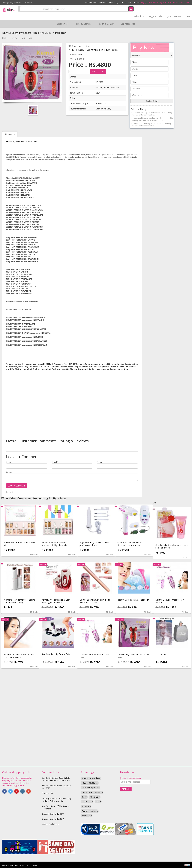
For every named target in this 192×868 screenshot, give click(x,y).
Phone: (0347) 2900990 (91, 792)
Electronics (62, 24)
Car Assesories (128, 24)
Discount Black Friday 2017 (53, 814)
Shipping (85, 806)
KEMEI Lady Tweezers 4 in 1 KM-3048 (21, 142)
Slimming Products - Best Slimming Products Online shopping (56, 800)
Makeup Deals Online (51, 824)
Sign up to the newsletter (131, 778)
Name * (9, 462)
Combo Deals (126, 2)
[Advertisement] (72, 403)
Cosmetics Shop (48, 793)
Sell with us (139, 16)
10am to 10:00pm (89, 783)
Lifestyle (15, 38)
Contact (136, 2)
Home (5, 38)
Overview (10, 134)
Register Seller (156, 16)
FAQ (97, 802)
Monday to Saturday (90, 778)
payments (86, 816)
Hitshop (15, 865)
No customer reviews (81, 46)
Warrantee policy (89, 811)
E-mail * (55, 462)
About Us (94, 797)
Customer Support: (90, 788)
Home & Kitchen (83, 24)
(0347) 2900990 (175, 16)
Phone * (100, 462)
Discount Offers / (106, 2)
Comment (10, 472)
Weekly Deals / (91, 2)
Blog (116, 2)
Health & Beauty (106, 24)
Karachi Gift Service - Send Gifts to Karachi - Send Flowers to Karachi (56, 779)
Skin (24, 38)
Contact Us (86, 802)
